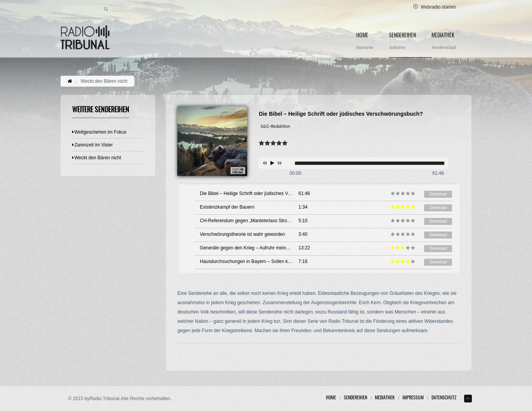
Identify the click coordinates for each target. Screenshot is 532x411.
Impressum (413, 398)
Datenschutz (444, 398)
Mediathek (444, 42)
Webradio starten (435, 7)
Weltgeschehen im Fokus (100, 132)
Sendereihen (402, 42)
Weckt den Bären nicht (97, 158)
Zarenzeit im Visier (93, 145)
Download (438, 194)
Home (365, 42)
